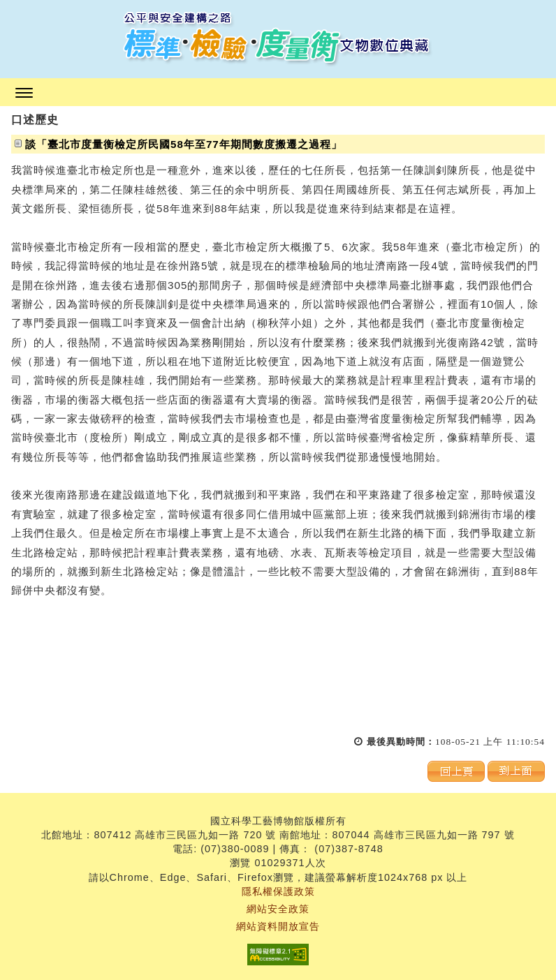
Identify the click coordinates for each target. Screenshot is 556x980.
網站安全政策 (278, 909)
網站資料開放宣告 (278, 926)
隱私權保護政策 (278, 891)
